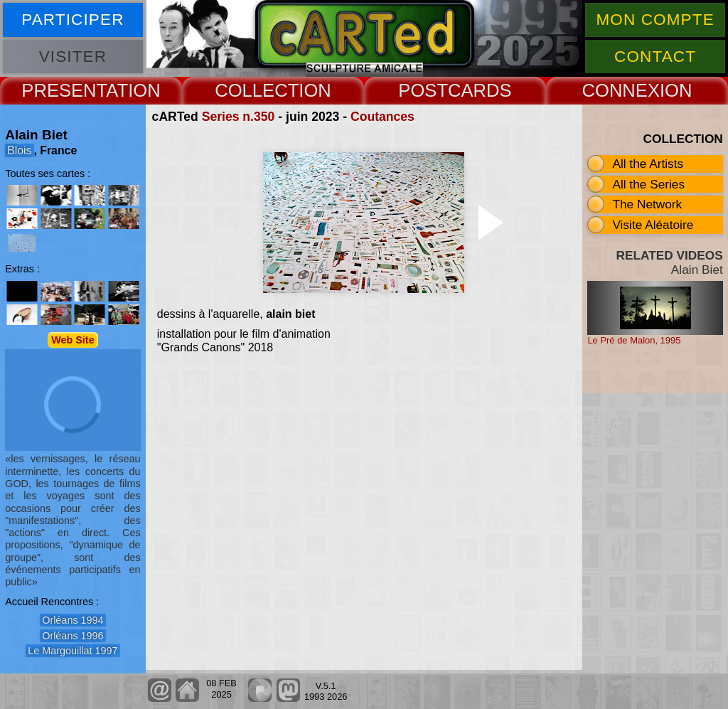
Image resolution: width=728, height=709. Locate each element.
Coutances (382, 117)
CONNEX (621, 90)
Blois (19, 150)
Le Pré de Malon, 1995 (634, 340)
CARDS (480, 90)
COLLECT (257, 90)
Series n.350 (239, 117)
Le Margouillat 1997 (73, 651)
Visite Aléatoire (653, 225)
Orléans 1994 (73, 620)
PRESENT (64, 90)
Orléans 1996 (73, 636)
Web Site (73, 340)
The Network (647, 204)
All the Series (648, 184)
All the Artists (648, 164)
